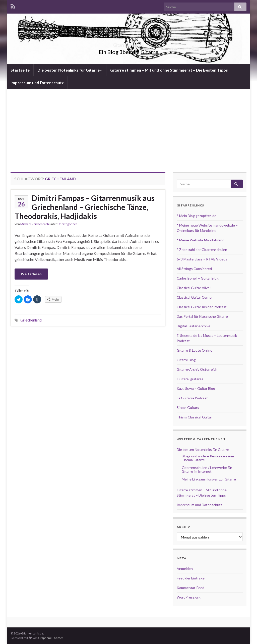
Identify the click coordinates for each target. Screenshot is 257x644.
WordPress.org (189, 597)
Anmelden (185, 569)
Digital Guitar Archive (194, 326)
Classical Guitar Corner (195, 297)
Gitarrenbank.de (128, 44)
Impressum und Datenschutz (37, 83)
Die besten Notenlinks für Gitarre (70, 70)
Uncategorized (68, 224)
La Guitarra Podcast (192, 398)
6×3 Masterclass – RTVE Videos (202, 259)
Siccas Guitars (188, 408)
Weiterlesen (31, 274)
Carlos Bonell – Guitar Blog (198, 278)
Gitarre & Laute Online (195, 350)
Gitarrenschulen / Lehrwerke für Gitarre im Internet (207, 469)
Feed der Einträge (191, 578)
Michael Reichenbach (35, 224)
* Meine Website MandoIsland (201, 240)
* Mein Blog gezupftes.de (197, 216)
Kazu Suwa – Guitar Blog (196, 388)
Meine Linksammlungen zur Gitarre (209, 479)
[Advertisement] (128, 127)
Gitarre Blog (186, 360)
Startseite (20, 70)
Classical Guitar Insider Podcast (202, 307)
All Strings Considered (194, 269)
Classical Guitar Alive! (194, 288)
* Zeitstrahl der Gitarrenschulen (202, 250)
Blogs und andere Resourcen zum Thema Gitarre (208, 458)
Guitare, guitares (190, 379)
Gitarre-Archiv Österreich (197, 369)
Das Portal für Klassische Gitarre (202, 316)
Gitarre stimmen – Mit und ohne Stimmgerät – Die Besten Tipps (169, 70)
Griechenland (31, 320)
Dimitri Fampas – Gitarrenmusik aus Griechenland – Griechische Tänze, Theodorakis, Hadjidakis (85, 207)
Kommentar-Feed (190, 588)
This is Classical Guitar (194, 417)
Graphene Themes (51, 638)
